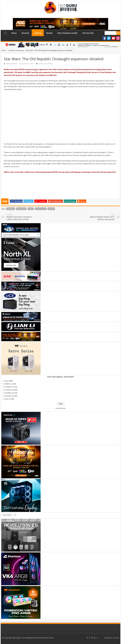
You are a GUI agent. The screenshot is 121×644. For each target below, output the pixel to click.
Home (5, 33)
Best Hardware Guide (68, 33)
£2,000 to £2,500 (11, 393)
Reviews (25, 33)
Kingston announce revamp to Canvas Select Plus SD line (20, 217)
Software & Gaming (16, 50)
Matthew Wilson (12, 64)
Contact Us (108, 638)
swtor (51, 209)
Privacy (116, 638)
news (31, 209)
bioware (11, 209)
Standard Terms (47, 638)
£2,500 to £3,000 (11, 396)
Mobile (49, 33)
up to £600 (9, 381)
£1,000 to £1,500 (11, 387)
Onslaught (41, 209)
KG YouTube (88, 33)
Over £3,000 (9, 399)
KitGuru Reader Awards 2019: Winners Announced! (101, 217)
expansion (21, 209)
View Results (61, 408)
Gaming (38, 33)
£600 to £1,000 (10, 384)
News (14, 33)
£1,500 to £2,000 (11, 390)
